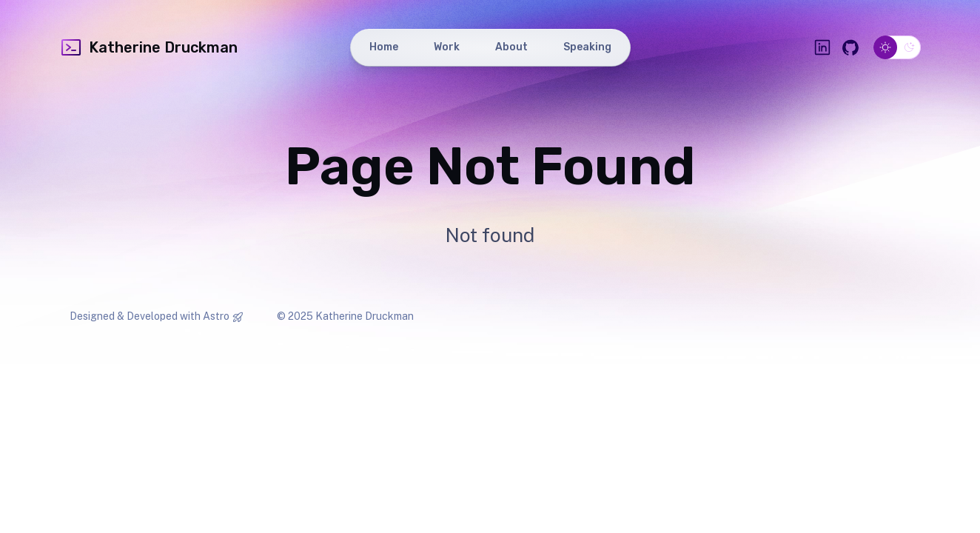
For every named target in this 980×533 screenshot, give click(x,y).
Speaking (587, 47)
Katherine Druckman (148, 47)
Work (447, 47)
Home (384, 47)
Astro (216, 316)
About (511, 47)
